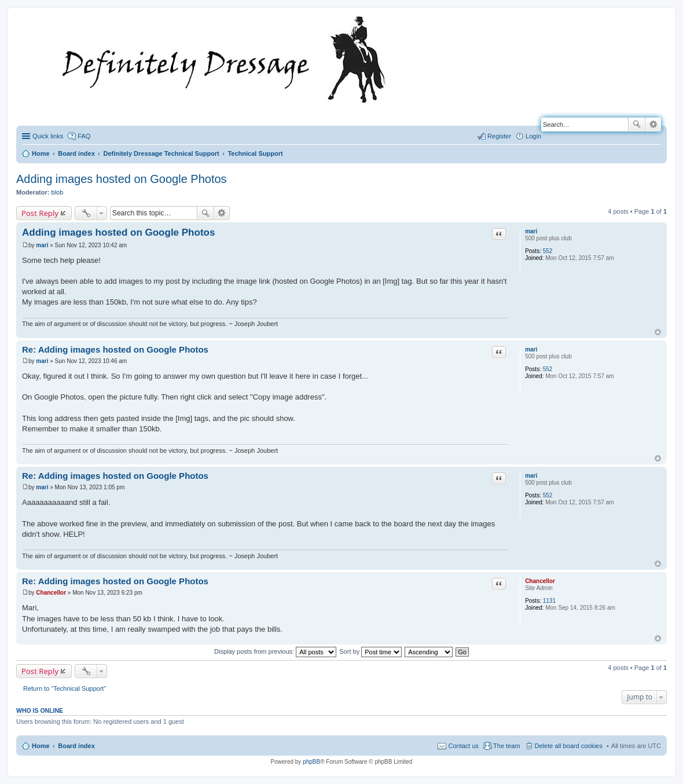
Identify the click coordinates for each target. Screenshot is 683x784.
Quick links (48, 136)
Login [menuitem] (533, 136)
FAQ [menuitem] (84, 136)
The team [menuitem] (506, 746)
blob (58, 192)
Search (637, 124)
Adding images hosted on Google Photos (122, 179)
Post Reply (40, 213)
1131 (549, 601)
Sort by (370, 651)
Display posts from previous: (275, 651)
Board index (76, 746)
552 (548, 251)
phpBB (311, 762)
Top (658, 332)
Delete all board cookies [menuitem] (569, 746)
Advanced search (653, 124)
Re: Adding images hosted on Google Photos (115, 349)
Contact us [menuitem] (463, 746)
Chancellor (540, 581)
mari (531, 231)
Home (41, 746)
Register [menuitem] (499, 136)
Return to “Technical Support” (65, 688)
